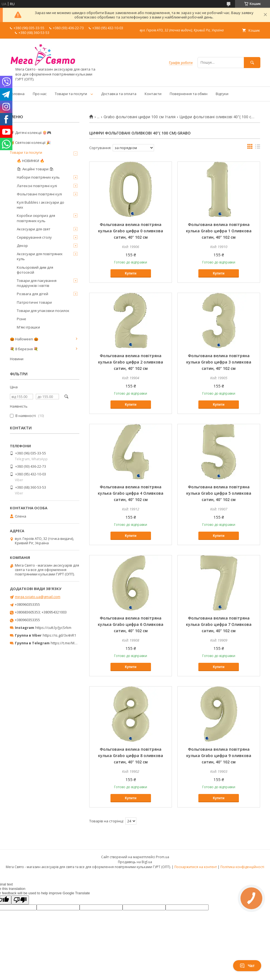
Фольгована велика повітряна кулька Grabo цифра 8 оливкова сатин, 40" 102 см (131, 756)
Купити (131, 273)
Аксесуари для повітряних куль (40, 256)
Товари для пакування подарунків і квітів (37, 283)
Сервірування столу (34, 237)
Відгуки (222, 94)
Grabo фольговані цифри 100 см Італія (140, 117)
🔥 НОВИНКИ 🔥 (31, 161)
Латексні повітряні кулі (37, 186)
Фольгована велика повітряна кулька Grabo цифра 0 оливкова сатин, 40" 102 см (131, 231)
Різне (21, 319)
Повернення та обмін (189, 94)
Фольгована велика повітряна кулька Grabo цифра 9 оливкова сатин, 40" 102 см (219, 756)
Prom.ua (163, 857)
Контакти (153, 94)
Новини (17, 359)
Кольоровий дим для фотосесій (35, 270)
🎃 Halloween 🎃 (24, 339)
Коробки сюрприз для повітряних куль (36, 218)
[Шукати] (252, 62)
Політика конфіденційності (242, 867)
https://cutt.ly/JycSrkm (53, 628)
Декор (22, 246)
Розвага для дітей (33, 294)
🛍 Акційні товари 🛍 (35, 169)
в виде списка (258, 148)
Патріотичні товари (34, 302)
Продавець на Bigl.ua (135, 862)
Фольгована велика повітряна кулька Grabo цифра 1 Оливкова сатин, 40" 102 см (219, 231)
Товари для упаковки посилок (43, 311)
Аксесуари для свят (34, 229)
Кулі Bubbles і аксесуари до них (40, 205)
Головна (17, 94)
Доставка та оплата (119, 94)
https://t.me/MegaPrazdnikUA (75, 643)
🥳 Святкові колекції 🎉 (30, 142)
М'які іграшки (28, 327)
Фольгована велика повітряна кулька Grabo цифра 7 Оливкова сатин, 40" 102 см (219, 624)
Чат (247, 966)
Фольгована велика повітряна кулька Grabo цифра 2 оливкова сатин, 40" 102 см (131, 362)
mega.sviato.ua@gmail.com (38, 597)
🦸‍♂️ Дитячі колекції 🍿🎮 (31, 133)
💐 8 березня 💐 (24, 349)
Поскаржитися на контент (196, 867)
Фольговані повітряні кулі (39, 194)
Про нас (40, 94)
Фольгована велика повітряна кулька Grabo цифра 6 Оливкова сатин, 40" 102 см (131, 624)
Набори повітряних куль (38, 177)
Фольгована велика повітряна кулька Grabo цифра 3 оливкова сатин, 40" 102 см (219, 362)
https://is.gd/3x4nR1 (59, 635)
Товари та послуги (71, 94)
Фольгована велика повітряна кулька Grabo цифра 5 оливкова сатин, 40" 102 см (219, 493)
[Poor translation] (20, 900)
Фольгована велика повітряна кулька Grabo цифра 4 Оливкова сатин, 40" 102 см (131, 493)
